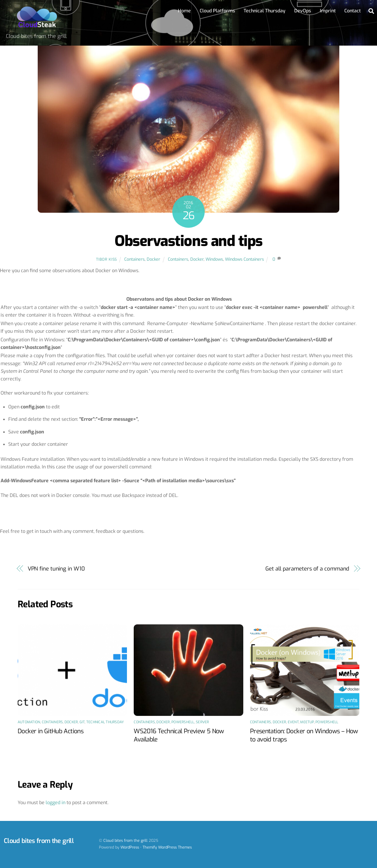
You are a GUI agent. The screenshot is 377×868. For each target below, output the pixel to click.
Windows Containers (244, 259)
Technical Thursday (264, 11)
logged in (56, 803)
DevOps (303, 11)
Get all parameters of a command (307, 569)
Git (82, 722)
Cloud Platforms (217, 11)
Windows (214, 259)
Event (293, 722)
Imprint (328, 11)
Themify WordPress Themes (167, 847)
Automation (29, 722)
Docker (153, 259)
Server (202, 722)
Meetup (307, 722)
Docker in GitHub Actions (51, 731)
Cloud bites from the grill (125, 840)
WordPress (130, 847)
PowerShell (183, 722)
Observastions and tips (188, 241)
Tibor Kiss (106, 259)
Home (184, 11)
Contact (353, 11)
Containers (134, 259)
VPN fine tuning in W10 (56, 569)
